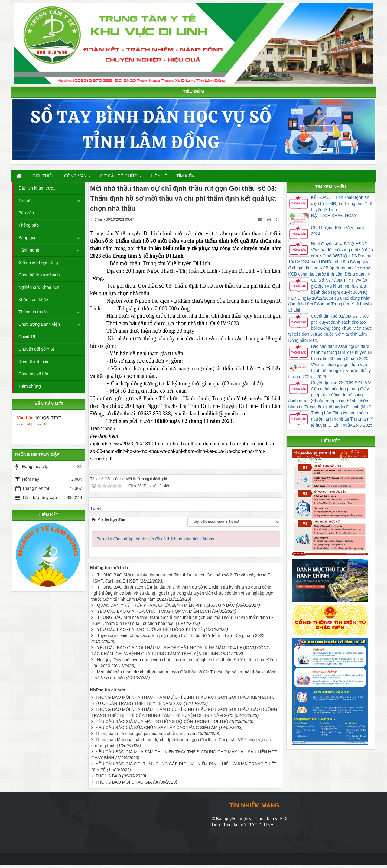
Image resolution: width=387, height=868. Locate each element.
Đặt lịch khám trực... (37, 188)
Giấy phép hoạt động (38, 262)
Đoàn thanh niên (34, 361)
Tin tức (25, 200)
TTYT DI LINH (260, 825)
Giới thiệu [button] (44, 176)
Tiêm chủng (30, 386)
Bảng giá (27, 238)
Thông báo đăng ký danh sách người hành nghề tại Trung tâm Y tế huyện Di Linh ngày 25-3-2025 (342, 419)
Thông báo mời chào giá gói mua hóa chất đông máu (145, 734)
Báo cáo (26, 213)
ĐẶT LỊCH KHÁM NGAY (334, 216)
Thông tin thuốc (33, 312)
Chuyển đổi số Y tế (36, 349)
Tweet (96, 509)
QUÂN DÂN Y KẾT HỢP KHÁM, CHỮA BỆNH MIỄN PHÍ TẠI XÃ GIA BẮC (166, 605)
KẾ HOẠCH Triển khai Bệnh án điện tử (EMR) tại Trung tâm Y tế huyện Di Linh (341, 203)
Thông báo (29, 225)
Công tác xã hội (33, 374)
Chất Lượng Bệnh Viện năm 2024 (337, 231)
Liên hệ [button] (159, 176)
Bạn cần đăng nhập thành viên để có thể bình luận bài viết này (155, 539)
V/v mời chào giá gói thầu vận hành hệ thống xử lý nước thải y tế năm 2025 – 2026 (329, 371)
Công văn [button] (78, 178)
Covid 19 (27, 337)
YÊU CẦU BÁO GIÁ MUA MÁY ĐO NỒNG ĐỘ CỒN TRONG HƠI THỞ (162, 721)
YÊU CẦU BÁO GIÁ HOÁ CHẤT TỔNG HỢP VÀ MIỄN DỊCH (154, 611)
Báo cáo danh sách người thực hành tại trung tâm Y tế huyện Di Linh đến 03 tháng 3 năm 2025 (341, 352)
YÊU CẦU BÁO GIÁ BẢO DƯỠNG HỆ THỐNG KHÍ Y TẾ (150, 629)
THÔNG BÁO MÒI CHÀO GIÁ (124, 782)
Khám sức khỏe (33, 300)
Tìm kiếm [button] (185, 176)
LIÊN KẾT (49, 515)
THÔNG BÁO (108, 776)
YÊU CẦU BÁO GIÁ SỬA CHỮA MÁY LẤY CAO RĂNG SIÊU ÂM (157, 728)
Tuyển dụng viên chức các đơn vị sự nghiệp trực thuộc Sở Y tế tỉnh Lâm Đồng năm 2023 (181, 635)
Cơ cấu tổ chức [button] (121, 178)
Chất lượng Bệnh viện (39, 324)
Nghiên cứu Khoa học (39, 287)
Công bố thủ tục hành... (41, 275)
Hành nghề (29, 250)
